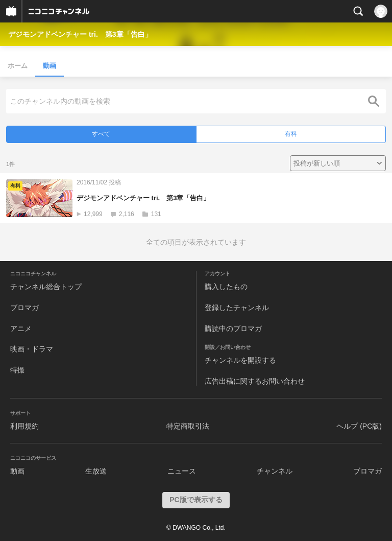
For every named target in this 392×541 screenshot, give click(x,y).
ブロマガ (24, 308)
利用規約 (24, 426)
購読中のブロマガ (233, 328)
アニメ (21, 328)
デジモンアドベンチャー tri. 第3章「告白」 (80, 34)
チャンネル (275, 471)
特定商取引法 (188, 426)
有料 (291, 134)
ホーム (18, 66)
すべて (101, 134)
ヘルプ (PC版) (359, 426)
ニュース (182, 471)
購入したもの (226, 287)
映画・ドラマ (32, 349)
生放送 (96, 471)
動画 (50, 66)
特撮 (17, 370)
